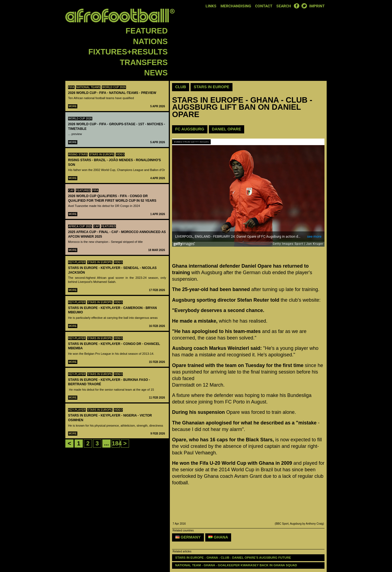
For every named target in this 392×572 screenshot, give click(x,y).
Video (120, 155)
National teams (88, 87)
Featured (147, 31)
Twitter (304, 6)
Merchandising (236, 6)
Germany (188, 537)
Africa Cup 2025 (80, 226)
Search (284, 6)
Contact (264, 6)
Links (211, 6)
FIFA (71, 87)
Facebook (296, 6)
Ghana (218, 537)
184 (117, 443)
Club (181, 87)
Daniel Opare (226, 129)
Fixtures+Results (128, 52)
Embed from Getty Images (191, 142)
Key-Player (77, 262)
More (73, 106)
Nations (150, 41)
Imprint (317, 6)
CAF (71, 190)
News (156, 73)
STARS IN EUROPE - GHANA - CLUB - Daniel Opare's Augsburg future (234, 558)
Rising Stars (78, 155)
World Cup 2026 (114, 87)
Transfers (144, 62)
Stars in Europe (102, 155)
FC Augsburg (190, 129)
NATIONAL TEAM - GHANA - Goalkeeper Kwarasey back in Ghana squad (236, 565)
